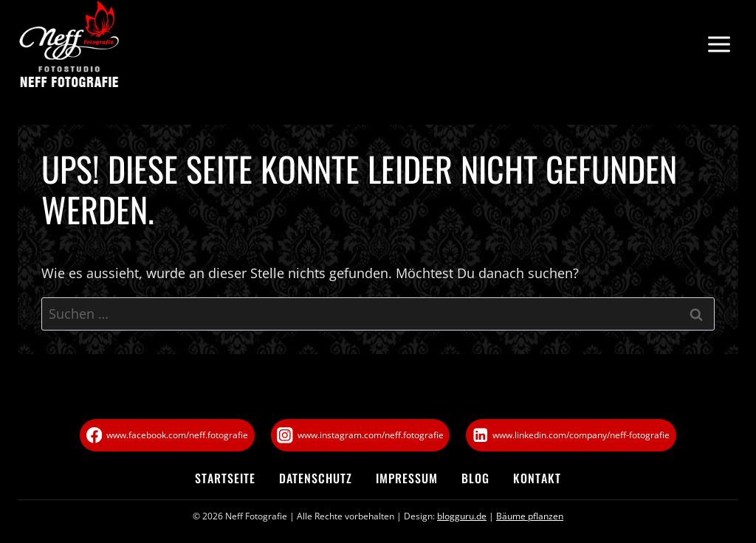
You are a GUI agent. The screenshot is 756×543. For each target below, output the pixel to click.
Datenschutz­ (316, 478)
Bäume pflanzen (530, 516)
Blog (475, 478)
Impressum (407, 478)
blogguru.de (462, 516)
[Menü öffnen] (719, 45)
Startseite (225, 478)
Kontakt (537, 478)
